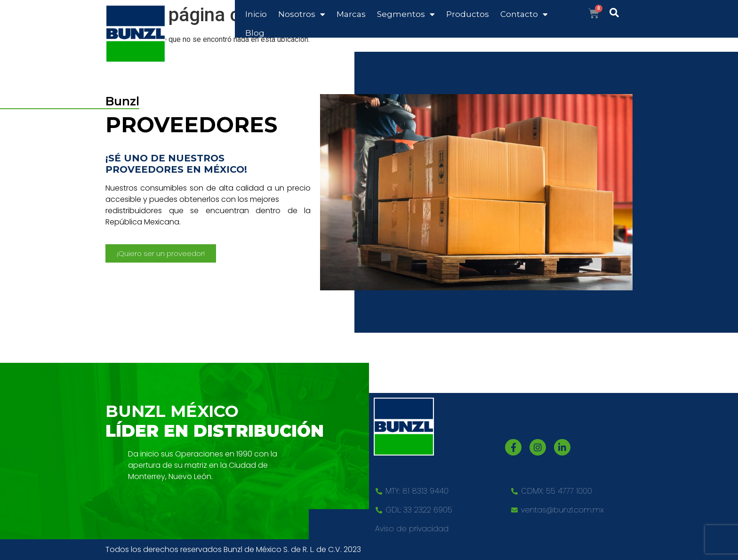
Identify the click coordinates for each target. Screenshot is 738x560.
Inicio (256, 14)
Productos (468, 14)
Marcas (351, 14)
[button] (161, 253)
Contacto (524, 14)
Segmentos (406, 14)
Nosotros (302, 14)
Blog (255, 33)
